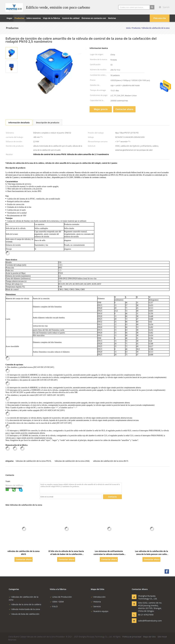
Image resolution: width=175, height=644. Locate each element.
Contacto (112, 497)
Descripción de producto (48, 123)
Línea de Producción (61, 597)
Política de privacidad (132, 637)
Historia (96, 602)
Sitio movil (162, 637)
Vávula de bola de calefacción (24, 614)
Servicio (96, 606)
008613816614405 (14, 488)
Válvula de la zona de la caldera (25, 604)
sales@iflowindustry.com (147, 621)
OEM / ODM (57, 602)
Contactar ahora (124, 109)
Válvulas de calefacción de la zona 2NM (72, 461)
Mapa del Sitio (149, 637)
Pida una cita (160, 18)
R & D (54, 606)
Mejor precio (101, 109)
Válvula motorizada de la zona (24, 609)
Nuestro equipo (100, 611)
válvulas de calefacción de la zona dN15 (111, 461)
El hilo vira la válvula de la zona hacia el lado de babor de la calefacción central (66, 554)
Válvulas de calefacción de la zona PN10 (33, 461)
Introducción (98, 597)
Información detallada (19, 123)
